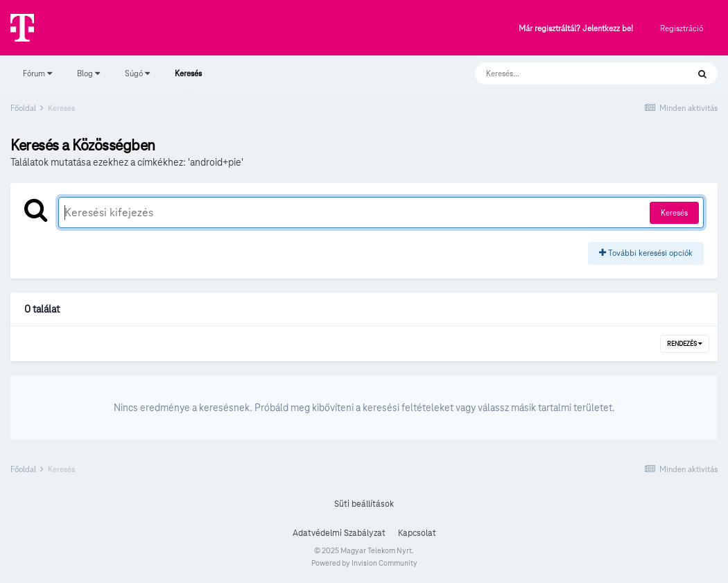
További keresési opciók (646, 253)
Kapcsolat (417, 533)
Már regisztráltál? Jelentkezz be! (576, 29)
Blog (88, 73)
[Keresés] (567, 73)
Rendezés (685, 344)
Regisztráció (682, 28)
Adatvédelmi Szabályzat (339, 533)
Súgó (137, 73)
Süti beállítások (364, 504)
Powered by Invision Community (364, 563)
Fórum (37, 73)
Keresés (188, 80)
